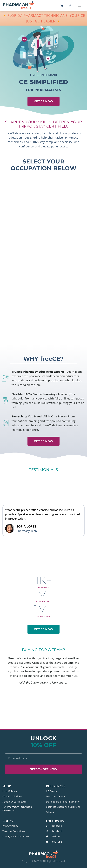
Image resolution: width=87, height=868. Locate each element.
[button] (80, 6)
